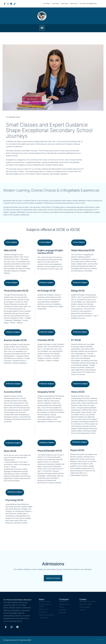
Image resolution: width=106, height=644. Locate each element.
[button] (42, 28)
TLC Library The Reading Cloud (88, 4)
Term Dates (46, 4)
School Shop (64, 4)
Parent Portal (74, 4)
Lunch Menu (55, 4)
